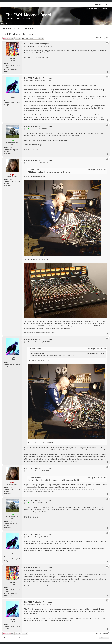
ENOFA (35, 149)
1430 (10, 180)
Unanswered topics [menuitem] (93, 8)
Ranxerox (12, 96)
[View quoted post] (41, 170)
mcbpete (12, 175)
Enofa (12, 141)
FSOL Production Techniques (19, 34)
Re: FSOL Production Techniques (38, 78)
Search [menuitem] (8, 24)
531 (10, 64)
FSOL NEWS (28, 149)
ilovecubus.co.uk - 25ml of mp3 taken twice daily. (39, 333)
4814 (10, 148)
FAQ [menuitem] (3, 24)
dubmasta (12, 59)
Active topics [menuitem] (106, 8)
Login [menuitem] (107, 4)
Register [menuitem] (98, 4)
